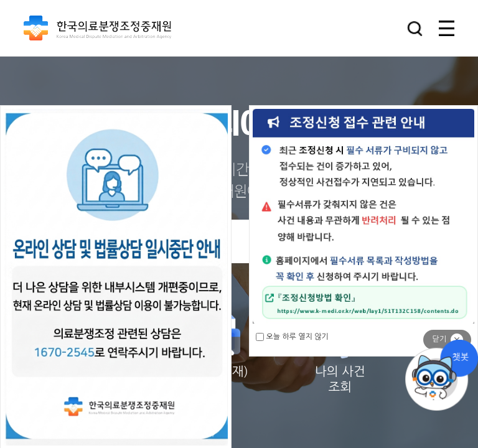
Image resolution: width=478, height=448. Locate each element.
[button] (415, 28)
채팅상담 (441, 376)
